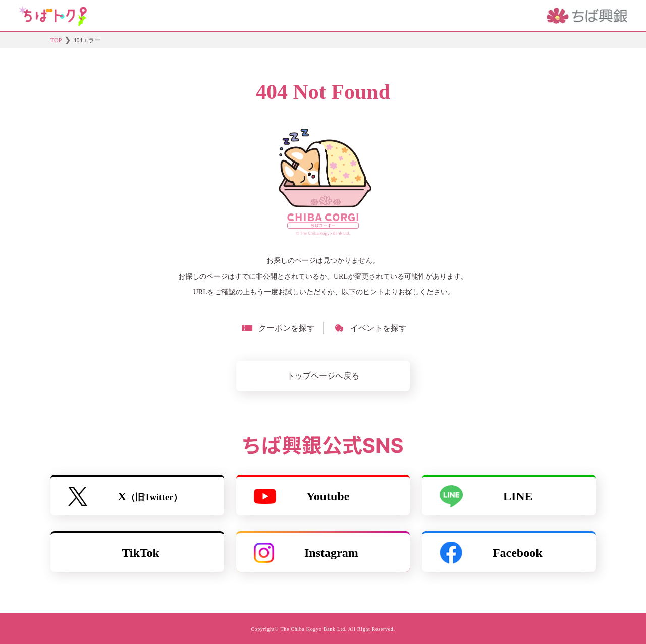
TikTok (141, 553)
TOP (56, 40)
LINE (486, 496)
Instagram (306, 553)
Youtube (302, 496)
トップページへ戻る (323, 376)
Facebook (491, 553)
